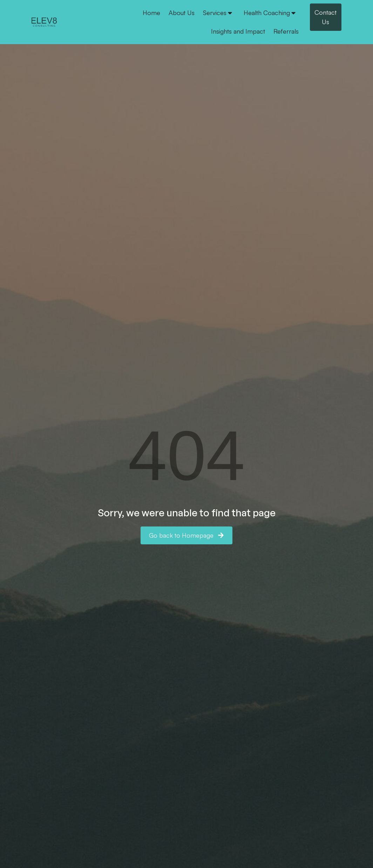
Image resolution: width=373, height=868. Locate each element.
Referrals (286, 31)
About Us (182, 13)
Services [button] (218, 13)
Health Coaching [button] (270, 13)
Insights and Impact (238, 31)
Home (151, 13)
